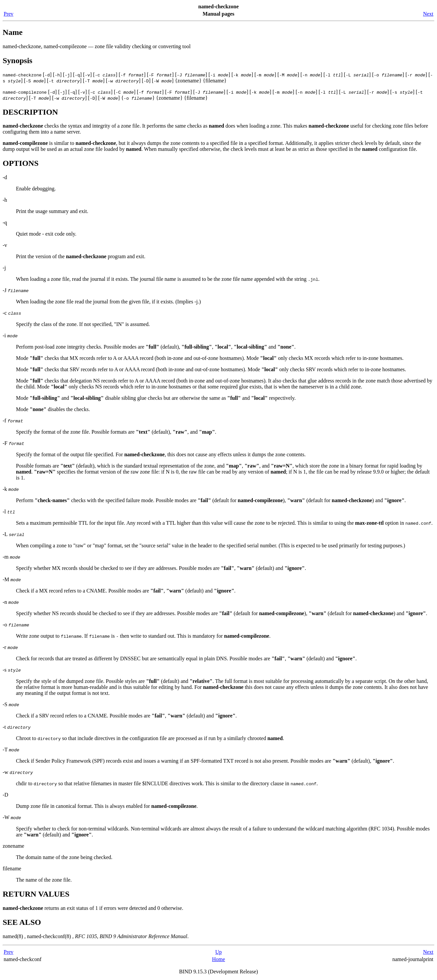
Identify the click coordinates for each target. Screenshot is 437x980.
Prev (8, 14)
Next (428, 14)
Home (218, 959)
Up (218, 952)
